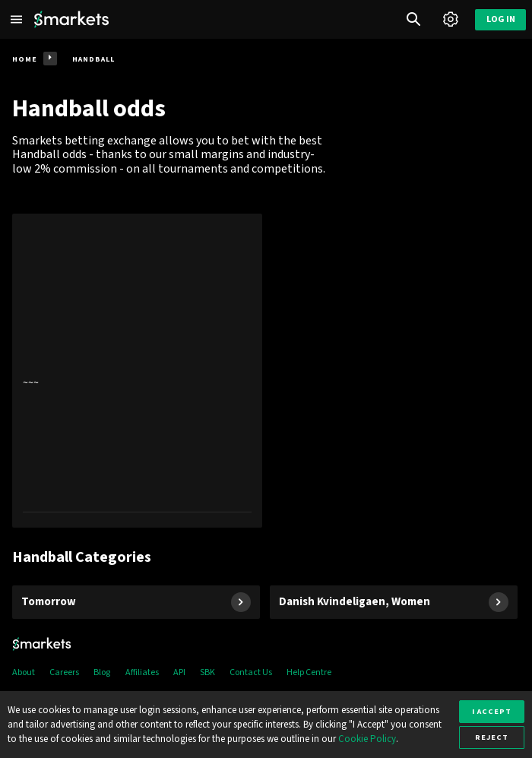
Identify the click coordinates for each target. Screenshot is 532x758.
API (179, 672)
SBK (207, 672)
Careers (64, 672)
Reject (492, 737)
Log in (501, 19)
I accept (492, 711)
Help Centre (309, 672)
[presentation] (137, 371)
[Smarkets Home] (71, 19)
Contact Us (251, 672)
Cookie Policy (367, 739)
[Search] (414, 19)
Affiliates (142, 672)
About (24, 672)
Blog (102, 672)
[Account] (450, 19)
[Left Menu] (17, 19)
